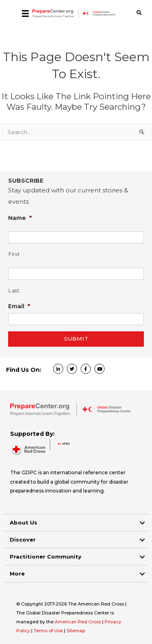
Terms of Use (48, 631)
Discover (23, 540)
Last (14, 291)
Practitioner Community (46, 557)
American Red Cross (78, 622)
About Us (24, 522)
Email (19, 306)
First (14, 254)
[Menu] (25, 13)
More (17, 574)
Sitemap (76, 631)
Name (20, 218)
